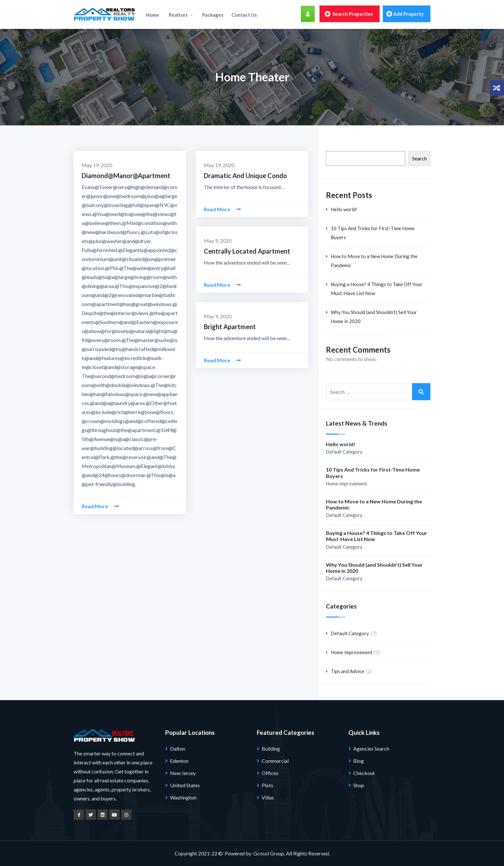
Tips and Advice (347, 671)
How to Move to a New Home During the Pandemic (374, 261)
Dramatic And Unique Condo (245, 176)
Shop (359, 785)
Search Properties (349, 14)
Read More (100, 506)
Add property (405, 14)
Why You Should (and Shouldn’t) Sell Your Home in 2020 (374, 317)
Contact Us (244, 14)
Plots (267, 785)
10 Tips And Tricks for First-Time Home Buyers (373, 233)
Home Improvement (346, 484)
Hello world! (344, 209)
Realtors (180, 14)
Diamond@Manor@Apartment (126, 176)
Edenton (179, 761)
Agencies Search (371, 749)
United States (185, 785)
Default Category (344, 452)
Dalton (178, 749)
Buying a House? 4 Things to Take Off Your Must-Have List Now (377, 289)
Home (153, 14)
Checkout (364, 773)
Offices (270, 773)
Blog (359, 761)
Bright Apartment (230, 327)
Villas (268, 797)
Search (419, 158)
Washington (183, 797)
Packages (212, 14)
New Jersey (183, 773)
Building (271, 749)
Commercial (275, 761)
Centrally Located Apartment (247, 251)
